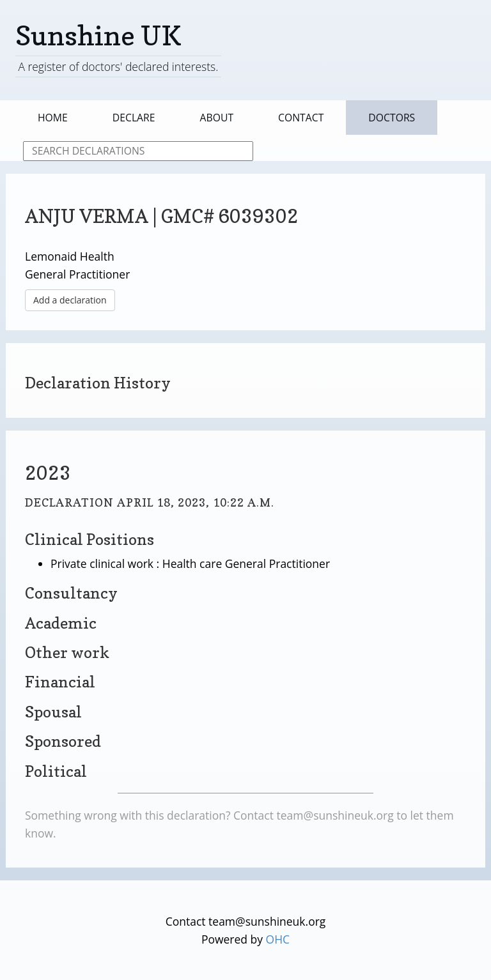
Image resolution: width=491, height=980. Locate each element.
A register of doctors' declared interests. (118, 66)
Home (53, 118)
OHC (278, 939)
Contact (301, 118)
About (217, 118)
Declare (134, 118)
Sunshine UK (98, 35)
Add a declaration (70, 300)
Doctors (392, 118)
